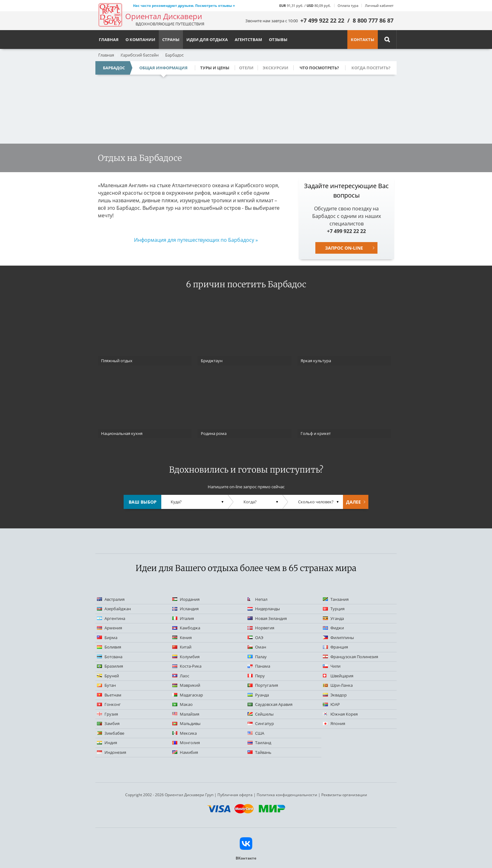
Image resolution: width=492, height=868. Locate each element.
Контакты (363, 40)
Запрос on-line (344, 248)
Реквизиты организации (344, 795)
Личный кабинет (379, 5)
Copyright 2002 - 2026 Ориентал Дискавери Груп (169, 795)
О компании (140, 40)
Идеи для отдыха (207, 40)
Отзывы (278, 40)
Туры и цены (215, 68)
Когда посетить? (371, 68)
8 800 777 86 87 (373, 20)
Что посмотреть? (319, 68)
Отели (246, 68)
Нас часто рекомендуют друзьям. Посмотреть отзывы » (184, 5)
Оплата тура (348, 5)
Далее (353, 502)
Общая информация (163, 68)
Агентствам (248, 40)
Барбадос (174, 55)
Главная (106, 55)
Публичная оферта (235, 795)
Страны (171, 40)
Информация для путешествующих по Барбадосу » (196, 240)
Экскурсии (275, 68)
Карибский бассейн (139, 55)
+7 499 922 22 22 (322, 20)
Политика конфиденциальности (287, 795)
